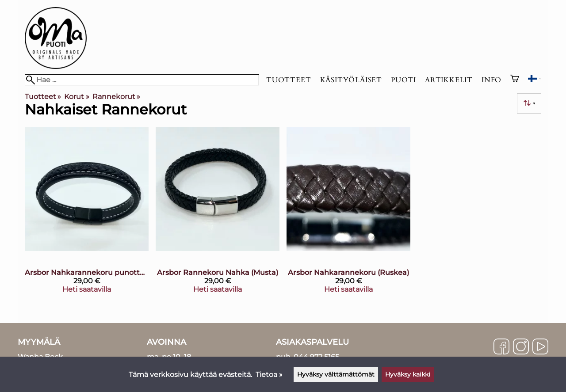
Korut (76, 97)
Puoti (403, 80)
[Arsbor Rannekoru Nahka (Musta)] (218, 214)
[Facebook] (501, 347)
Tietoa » (269, 375)
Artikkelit (449, 80)
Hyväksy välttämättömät (336, 374)
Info (491, 80)
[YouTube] (540, 347)
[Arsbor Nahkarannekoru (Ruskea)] (348, 214)
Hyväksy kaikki (408, 374)
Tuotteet (289, 80)
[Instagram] (521, 347)
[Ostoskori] (515, 80)
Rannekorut (116, 97)
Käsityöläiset (351, 80)
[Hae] (142, 80)
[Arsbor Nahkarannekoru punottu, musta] (87, 214)
